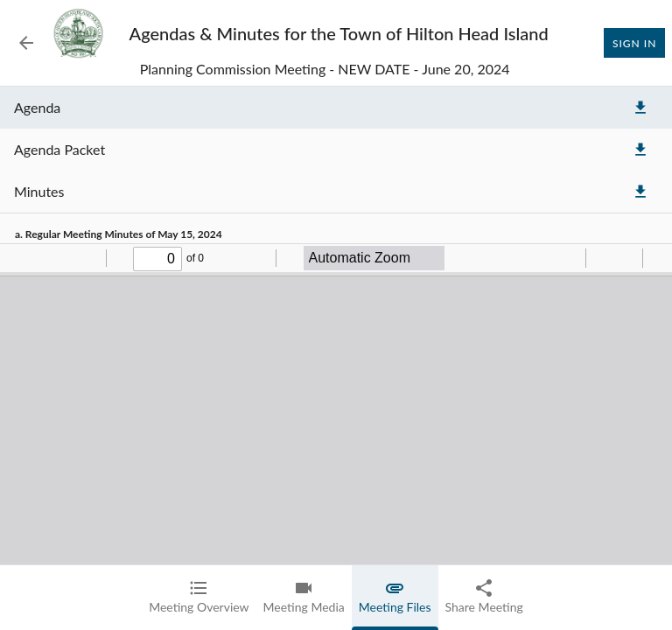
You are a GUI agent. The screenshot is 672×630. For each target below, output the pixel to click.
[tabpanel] (336, 358)
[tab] (199, 598)
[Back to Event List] (26, 43)
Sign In (634, 43)
